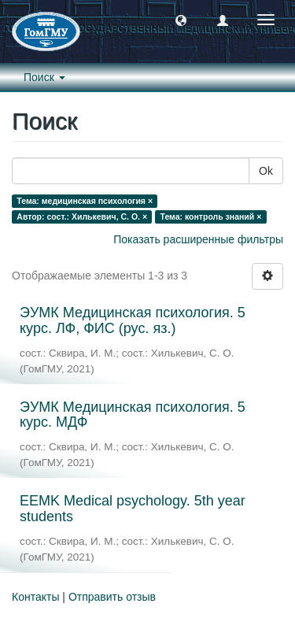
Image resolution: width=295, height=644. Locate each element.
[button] (181, 20)
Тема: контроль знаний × (211, 217)
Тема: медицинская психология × (85, 201)
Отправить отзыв (112, 597)
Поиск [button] (44, 77)
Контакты (35, 597)
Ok (266, 171)
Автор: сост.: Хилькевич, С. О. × (82, 217)
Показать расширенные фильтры (198, 239)
